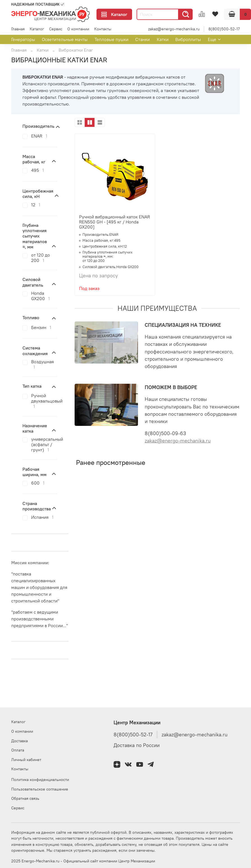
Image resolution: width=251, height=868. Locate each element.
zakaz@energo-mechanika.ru (174, 29)
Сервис (56, 29)
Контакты (103, 29)
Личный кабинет (26, 760)
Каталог (114, 14)
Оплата (18, 750)
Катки (163, 39)
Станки (142, 39)
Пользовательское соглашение (40, 789)
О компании (78, 29)
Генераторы (23, 39)
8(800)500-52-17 (224, 29)
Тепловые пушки (111, 39)
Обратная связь (25, 798)
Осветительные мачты (65, 39)
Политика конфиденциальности (40, 780)
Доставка (19, 741)
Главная (18, 29)
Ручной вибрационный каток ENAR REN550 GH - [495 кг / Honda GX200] (115, 222)
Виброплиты (188, 39)
